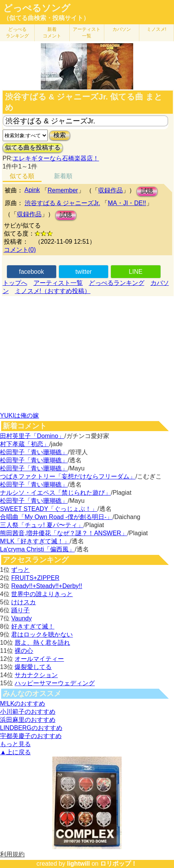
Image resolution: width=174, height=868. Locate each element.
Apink (32, 190)
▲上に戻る (15, 752)
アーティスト (87, 33)
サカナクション (36, 675)
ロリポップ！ (119, 864)
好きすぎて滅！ (33, 626)
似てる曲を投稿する (33, 147)
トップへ (15, 283)
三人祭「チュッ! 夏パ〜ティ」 (42, 525)
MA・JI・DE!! (127, 203)
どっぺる (17, 33)
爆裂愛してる (33, 667)
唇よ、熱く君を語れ (42, 643)
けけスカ (23, 602)
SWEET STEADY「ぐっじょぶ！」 (49, 509)
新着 (52, 33)
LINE (136, 272)
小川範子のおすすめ (28, 712)
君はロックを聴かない (42, 635)
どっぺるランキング (117, 283)
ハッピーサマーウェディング (55, 683)
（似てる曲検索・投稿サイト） (46, 18)
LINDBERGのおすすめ (31, 728)
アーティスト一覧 (58, 283)
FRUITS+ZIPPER (35, 578)
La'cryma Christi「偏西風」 (37, 549)
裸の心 (24, 651)
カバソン (122, 29)
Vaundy (21, 618)
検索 (60, 135)
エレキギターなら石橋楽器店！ (56, 158)
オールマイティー (39, 659)
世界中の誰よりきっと (42, 594)
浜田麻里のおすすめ (28, 720)
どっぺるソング (37, 8)
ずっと (20, 570)
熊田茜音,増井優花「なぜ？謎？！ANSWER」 (64, 533)
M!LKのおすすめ (23, 704)
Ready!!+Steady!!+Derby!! (47, 586)
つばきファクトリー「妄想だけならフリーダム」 (68, 476)
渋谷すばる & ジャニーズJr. (62, 203)
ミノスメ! (156, 29)
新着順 (63, 176)
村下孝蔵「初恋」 (25, 444)
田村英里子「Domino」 (32, 436)
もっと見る (15, 744)
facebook (31, 272)
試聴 (147, 191)
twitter (84, 272)
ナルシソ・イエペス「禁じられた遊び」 (55, 493)
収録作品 (110, 190)
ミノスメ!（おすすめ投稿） (53, 291)
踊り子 (20, 610)
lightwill (79, 864)
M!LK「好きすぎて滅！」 (35, 541)
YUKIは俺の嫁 (19, 415)
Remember (63, 190)
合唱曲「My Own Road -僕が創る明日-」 (56, 517)
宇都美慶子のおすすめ (31, 736)
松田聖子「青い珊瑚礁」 (34, 452)
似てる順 (22, 176)
